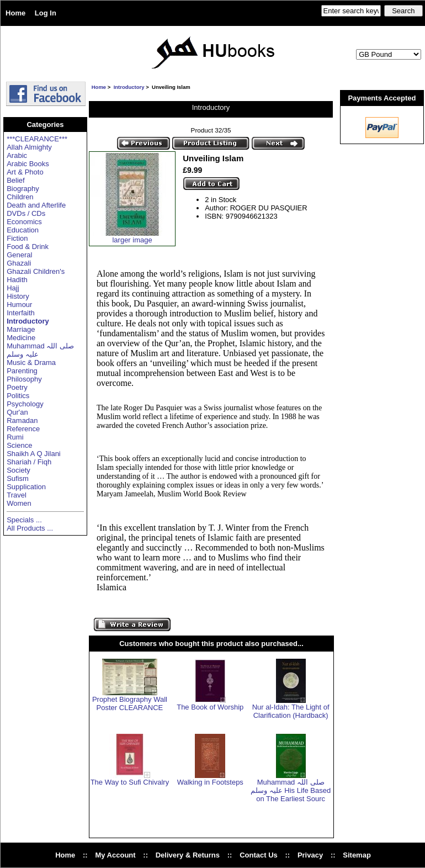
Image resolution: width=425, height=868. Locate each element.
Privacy (310, 855)
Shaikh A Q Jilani (34, 454)
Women (19, 503)
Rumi (15, 437)
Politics (18, 396)
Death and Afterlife (36, 205)
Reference (23, 429)
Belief (16, 180)
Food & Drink (28, 247)
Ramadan (22, 420)
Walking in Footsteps (210, 782)
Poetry (17, 387)
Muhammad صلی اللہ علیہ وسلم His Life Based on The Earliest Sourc (291, 790)
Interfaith (21, 313)
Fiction (17, 238)
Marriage (21, 329)
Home (15, 13)
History (18, 296)
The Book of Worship (210, 707)
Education (23, 230)
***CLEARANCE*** (37, 139)
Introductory (129, 87)
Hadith (17, 280)
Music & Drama (31, 362)
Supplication (26, 487)
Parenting (22, 371)
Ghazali (19, 263)
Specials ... (24, 520)
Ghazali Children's (36, 271)
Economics (24, 222)
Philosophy (24, 379)
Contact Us (259, 855)
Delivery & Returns (188, 855)
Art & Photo (25, 172)
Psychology (25, 404)
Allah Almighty (29, 147)
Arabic (17, 155)
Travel (17, 495)
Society (18, 470)
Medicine (21, 338)
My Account (115, 855)
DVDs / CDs (26, 213)
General (19, 255)
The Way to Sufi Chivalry (130, 782)
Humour (19, 305)
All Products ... (30, 528)
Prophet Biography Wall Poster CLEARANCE (130, 703)
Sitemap (357, 855)
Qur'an (17, 412)
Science (19, 445)
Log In (46, 13)
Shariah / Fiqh (29, 462)
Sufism (18, 478)
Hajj (13, 288)
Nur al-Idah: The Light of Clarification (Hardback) (291, 711)
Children (20, 197)
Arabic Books (28, 164)
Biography (23, 189)
